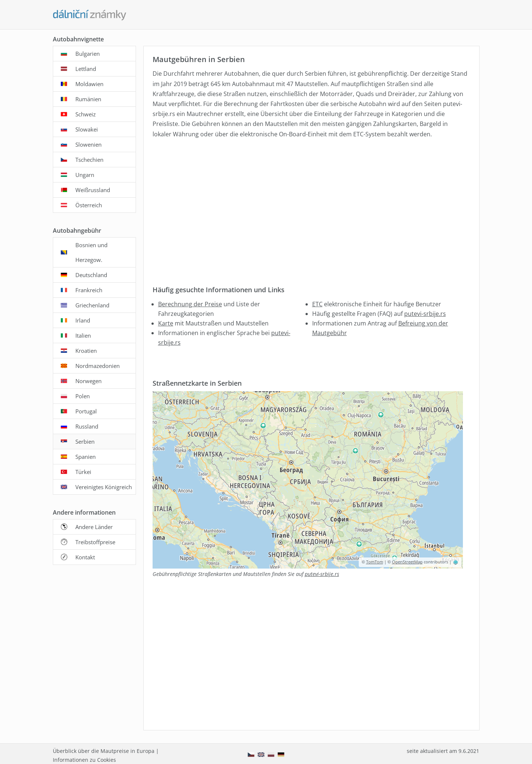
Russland (87, 426)
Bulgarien (88, 54)
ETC (317, 304)
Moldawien (89, 84)
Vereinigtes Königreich (104, 487)
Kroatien (86, 351)
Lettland (86, 69)
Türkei (83, 472)
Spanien (86, 457)
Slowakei (87, 129)
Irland (83, 320)
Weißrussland (93, 190)
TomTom (375, 562)
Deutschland (91, 275)
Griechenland (92, 305)
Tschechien (89, 160)
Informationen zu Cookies (84, 760)
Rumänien (88, 99)
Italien (83, 335)
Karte (166, 323)
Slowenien (88, 144)
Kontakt (85, 557)
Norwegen (88, 381)
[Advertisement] (310, 207)
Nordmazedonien (98, 366)
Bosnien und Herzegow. (91, 252)
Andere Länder (94, 527)
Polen (83, 396)
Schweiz (86, 114)
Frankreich (89, 290)
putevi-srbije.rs (425, 314)
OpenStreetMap (407, 562)
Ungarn (85, 175)
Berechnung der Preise (190, 304)
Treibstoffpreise (95, 542)
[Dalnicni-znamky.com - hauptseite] (90, 15)
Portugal (86, 411)
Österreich (89, 205)
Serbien (85, 441)
